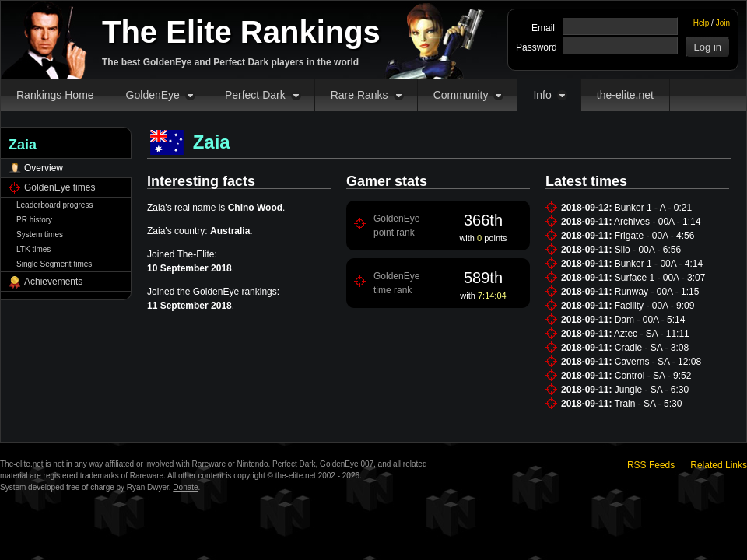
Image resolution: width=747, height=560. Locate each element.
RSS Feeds (651, 465)
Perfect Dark (255, 95)
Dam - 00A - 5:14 (650, 320)
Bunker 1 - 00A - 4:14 (659, 264)
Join (723, 23)
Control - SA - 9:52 (653, 376)
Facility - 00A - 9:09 (655, 306)
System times (40, 234)
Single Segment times (54, 264)
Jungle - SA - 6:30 (652, 390)
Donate (185, 487)
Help (701, 23)
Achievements (53, 282)
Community (461, 95)
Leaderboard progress (54, 205)
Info (542, 95)
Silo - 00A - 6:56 (648, 250)
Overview (44, 168)
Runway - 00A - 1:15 (657, 292)
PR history (34, 220)
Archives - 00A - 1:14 (657, 222)
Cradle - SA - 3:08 (652, 348)
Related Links (719, 465)
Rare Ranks (359, 95)
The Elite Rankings (241, 32)
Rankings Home (55, 95)
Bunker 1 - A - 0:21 (653, 208)
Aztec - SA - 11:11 (652, 334)
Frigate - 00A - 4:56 (655, 236)
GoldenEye (153, 95)
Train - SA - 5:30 (649, 404)
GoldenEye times (60, 187)
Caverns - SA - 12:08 (658, 362)
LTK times (33, 249)
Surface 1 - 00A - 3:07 (660, 278)
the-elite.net (625, 95)
